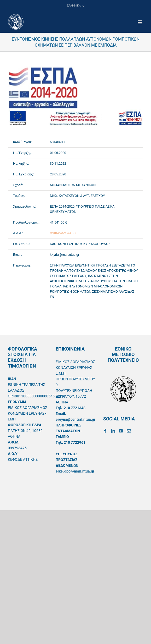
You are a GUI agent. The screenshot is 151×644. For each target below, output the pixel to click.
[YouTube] (121, 431)
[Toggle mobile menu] (140, 22)
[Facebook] (105, 431)
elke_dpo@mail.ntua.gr (75, 471)
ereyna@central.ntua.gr (75, 419)
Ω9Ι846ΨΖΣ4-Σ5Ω (63, 233)
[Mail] (129, 431)
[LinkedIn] (113, 431)
